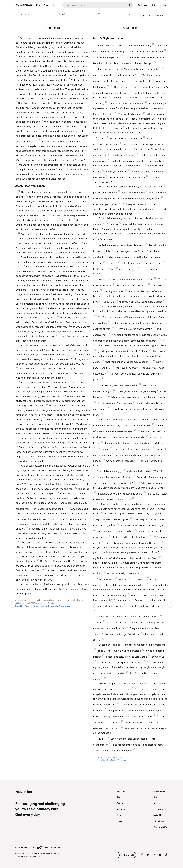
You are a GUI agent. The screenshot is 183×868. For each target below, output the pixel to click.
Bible (38, 5)
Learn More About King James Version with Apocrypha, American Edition (44, 606)
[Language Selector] (154, 5)
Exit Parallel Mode (156, 15)
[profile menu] (163, 5)
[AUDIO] (136, 15)
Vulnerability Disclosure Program (28, 856)
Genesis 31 (38, 14)
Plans (46, 5)
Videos (55, 5)
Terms (56, 853)
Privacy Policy (47, 853)
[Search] (95, 5)
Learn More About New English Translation (109, 760)
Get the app (142, 5)
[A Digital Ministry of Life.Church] (91, 846)
